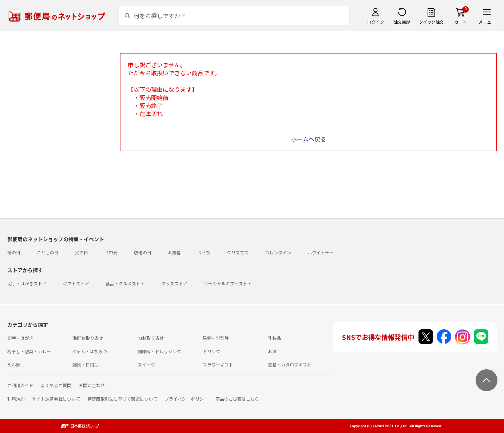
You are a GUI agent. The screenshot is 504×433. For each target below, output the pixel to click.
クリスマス (238, 252)
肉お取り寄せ (151, 338)
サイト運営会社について (56, 399)
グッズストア (174, 283)
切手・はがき (20, 338)
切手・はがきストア (27, 283)
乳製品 (274, 338)
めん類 (14, 364)
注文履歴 (402, 22)
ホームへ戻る (309, 139)
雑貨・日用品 (86, 364)
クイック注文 (431, 22)
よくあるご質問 (56, 385)
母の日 (14, 252)
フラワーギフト (218, 364)
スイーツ (146, 364)
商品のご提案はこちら (237, 399)
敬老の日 (143, 252)
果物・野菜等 (216, 338)
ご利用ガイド (20, 385)
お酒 (272, 351)
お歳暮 (174, 252)
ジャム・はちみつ (90, 351)
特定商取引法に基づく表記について (122, 399)
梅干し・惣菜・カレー (29, 351)
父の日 (82, 252)
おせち (204, 252)
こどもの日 (48, 252)
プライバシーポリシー (186, 399)
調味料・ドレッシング (159, 351)
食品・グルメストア (125, 283)
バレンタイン (278, 252)
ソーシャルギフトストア (228, 283)
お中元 (111, 252)
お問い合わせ (92, 385)
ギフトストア (76, 283)
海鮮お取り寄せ (88, 338)
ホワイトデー (321, 252)
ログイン (376, 22)
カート (461, 22)
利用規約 (16, 399)
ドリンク (211, 351)
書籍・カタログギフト (290, 364)
